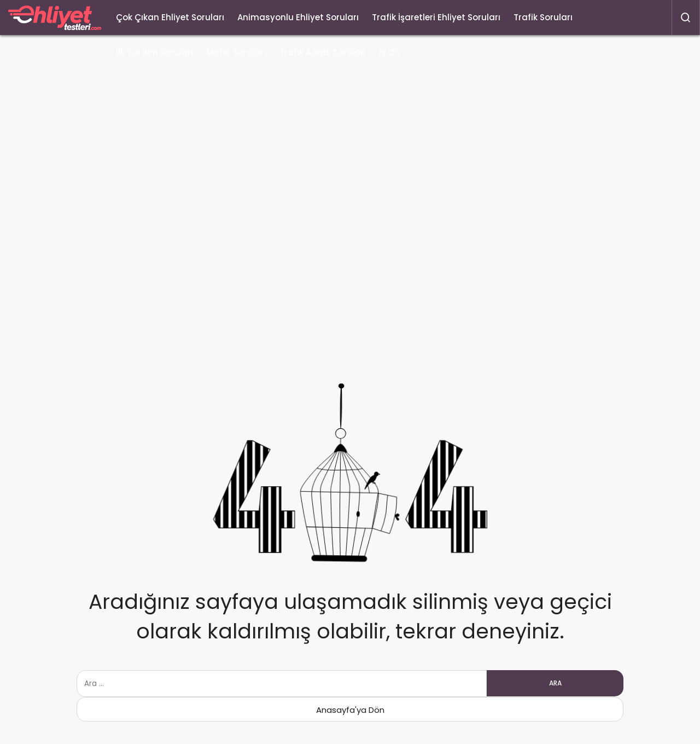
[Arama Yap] (686, 18)
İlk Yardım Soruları (154, 52)
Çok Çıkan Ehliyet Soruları (170, 17)
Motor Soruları (236, 52)
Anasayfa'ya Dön (350, 710)
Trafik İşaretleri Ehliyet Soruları (436, 17)
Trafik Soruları (543, 17)
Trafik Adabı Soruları (323, 52)
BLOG (390, 52)
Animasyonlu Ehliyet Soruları (298, 17)
